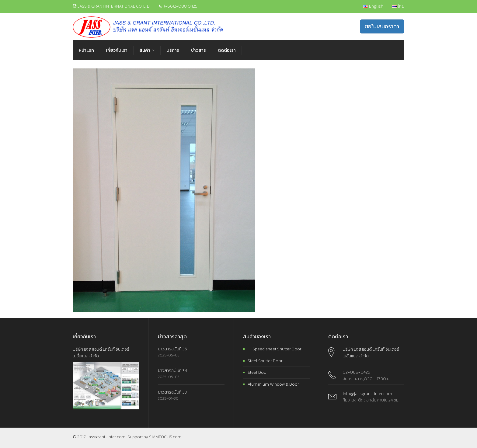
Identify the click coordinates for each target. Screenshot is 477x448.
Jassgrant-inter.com (106, 437)
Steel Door (258, 372)
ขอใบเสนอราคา (382, 26)
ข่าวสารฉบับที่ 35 (172, 349)
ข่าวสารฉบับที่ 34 (172, 371)
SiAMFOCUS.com (165, 437)
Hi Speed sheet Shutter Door (275, 349)
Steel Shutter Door (265, 361)
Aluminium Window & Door (273, 384)
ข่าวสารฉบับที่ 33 (172, 392)
